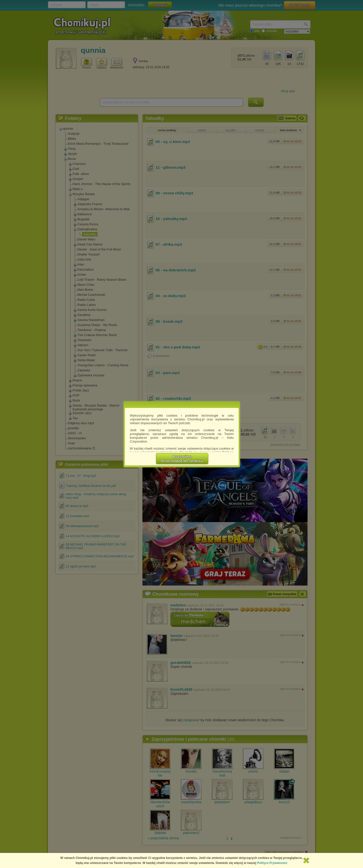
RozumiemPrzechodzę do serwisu (182, 459)
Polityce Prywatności (272, 863)
